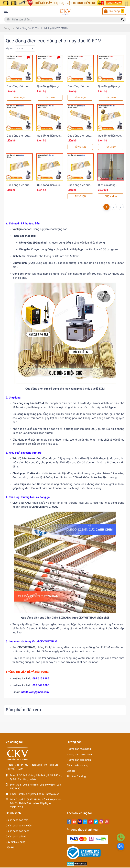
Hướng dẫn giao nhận (79, 760)
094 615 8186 (41, 678)
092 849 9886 (41, 685)
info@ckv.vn (52, 794)
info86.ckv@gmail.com (35, 692)
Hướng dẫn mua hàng (79, 749)
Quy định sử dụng (15, 842)
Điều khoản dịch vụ (77, 765)
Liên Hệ (71, 771)
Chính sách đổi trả (16, 837)
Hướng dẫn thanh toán (79, 754)
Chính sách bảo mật (17, 820)
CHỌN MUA (111, 196)
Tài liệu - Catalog (76, 776)
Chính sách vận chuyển (19, 826)
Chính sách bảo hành (18, 831)
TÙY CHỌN (19, 98)
